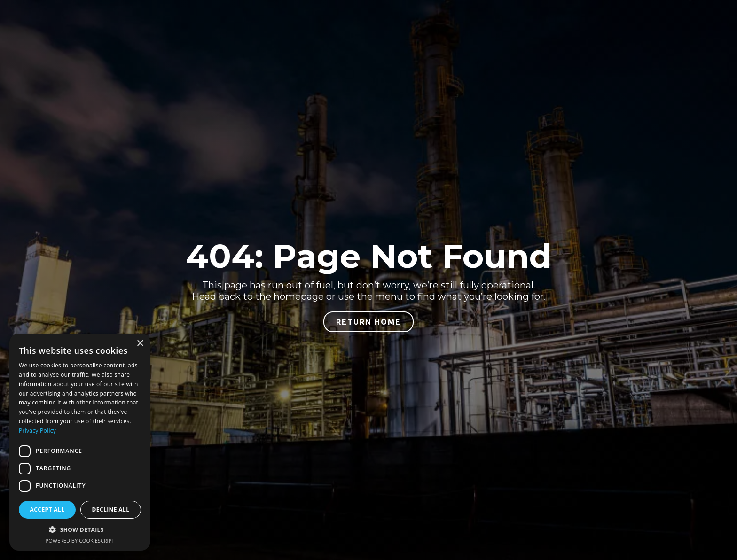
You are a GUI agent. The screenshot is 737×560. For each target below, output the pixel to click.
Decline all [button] (111, 509)
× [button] (140, 344)
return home (368, 322)
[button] (80, 530)
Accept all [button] (47, 509)
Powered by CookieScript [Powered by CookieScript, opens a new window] (80, 541)
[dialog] (80, 442)
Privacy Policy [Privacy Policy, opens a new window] (37, 431)
